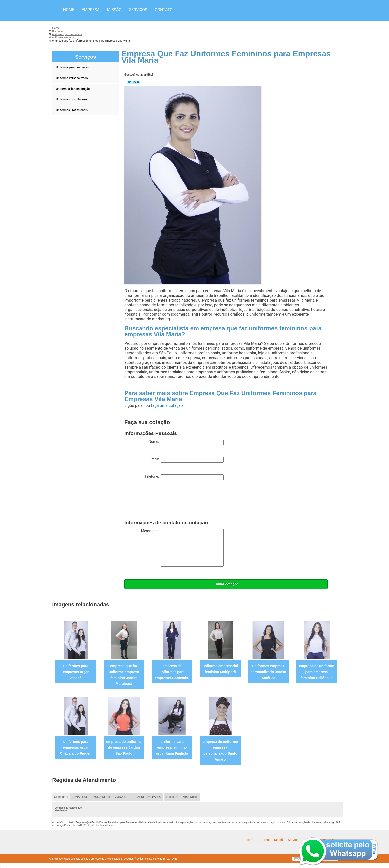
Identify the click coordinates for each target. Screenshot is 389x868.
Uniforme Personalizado (72, 78)
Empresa (91, 10)
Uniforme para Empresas (73, 67)
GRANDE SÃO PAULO (147, 797)
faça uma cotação (167, 406)
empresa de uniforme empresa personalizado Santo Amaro (220, 750)
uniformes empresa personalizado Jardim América (268, 672)
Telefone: (184, 477)
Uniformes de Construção (73, 89)
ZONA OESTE (102, 797)
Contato (163, 10)
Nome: (186, 442)
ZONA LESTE (81, 797)
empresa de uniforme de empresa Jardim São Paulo (124, 747)
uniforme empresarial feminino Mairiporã (220, 669)
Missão (114, 10)
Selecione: (61, 797)
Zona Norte (190, 797)
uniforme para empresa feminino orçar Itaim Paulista (172, 747)
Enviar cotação (226, 584)
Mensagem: (182, 548)
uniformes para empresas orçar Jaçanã (76, 672)
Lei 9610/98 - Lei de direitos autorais (93, 825)
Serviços (138, 10)
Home (69, 10)
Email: (187, 460)
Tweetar (133, 82)
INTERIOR (172, 797)
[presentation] (162, 501)
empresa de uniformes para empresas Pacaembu (172, 672)
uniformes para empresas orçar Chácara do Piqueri (76, 747)
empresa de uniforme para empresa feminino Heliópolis (317, 672)
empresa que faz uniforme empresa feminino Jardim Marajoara (124, 675)
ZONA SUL (122, 797)
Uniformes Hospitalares (72, 99)
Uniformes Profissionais (72, 110)
